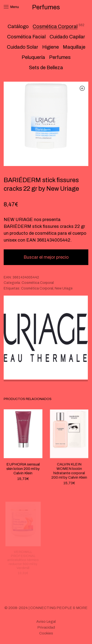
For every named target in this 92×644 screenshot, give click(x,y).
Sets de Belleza (46, 67)
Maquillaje (74, 47)
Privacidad (46, 627)
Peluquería (33, 57)
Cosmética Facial (26, 37)
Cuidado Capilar (67, 37)
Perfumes (60, 57)
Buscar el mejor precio (46, 257)
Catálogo (18, 26)
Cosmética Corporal (55, 26)
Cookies (46, 633)
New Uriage (64, 288)
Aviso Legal (46, 622)
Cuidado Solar (23, 47)
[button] (82, 88)
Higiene (51, 47)
